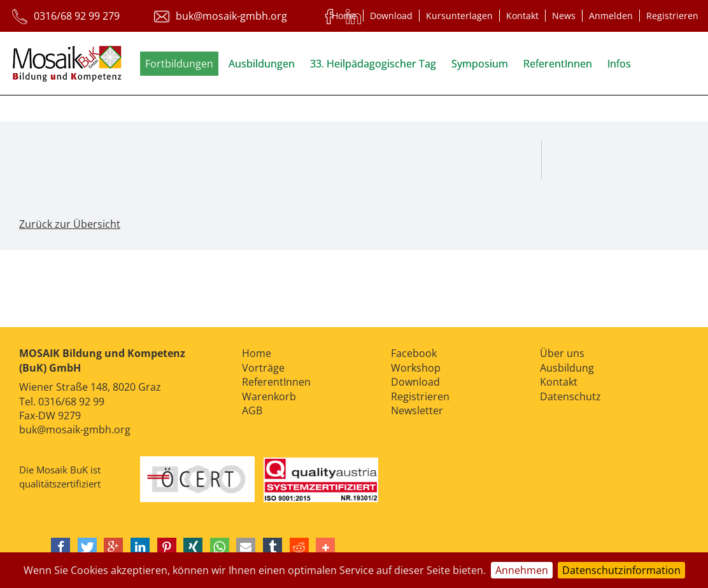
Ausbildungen (262, 64)
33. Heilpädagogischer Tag (373, 64)
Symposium (480, 64)
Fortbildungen (179, 64)
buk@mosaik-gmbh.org (75, 430)
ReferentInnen (558, 64)
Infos (619, 64)
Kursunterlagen (459, 16)
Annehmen (522, 570)
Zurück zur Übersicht (70, 224)
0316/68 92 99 (71, 402)
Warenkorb (269, 396)
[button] (60, 547)
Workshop (416, 368)
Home (344, 16)
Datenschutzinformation (621, 570)
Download (391, 16)
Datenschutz (570, 396)
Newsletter (417, 410)
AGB (252, 410)
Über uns (562, 353)
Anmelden (611, 16)
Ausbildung (567, 368)
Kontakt (522, 16)
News (564, 16)
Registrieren (672, 16)
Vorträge (263, 368)
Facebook (414, 353)
